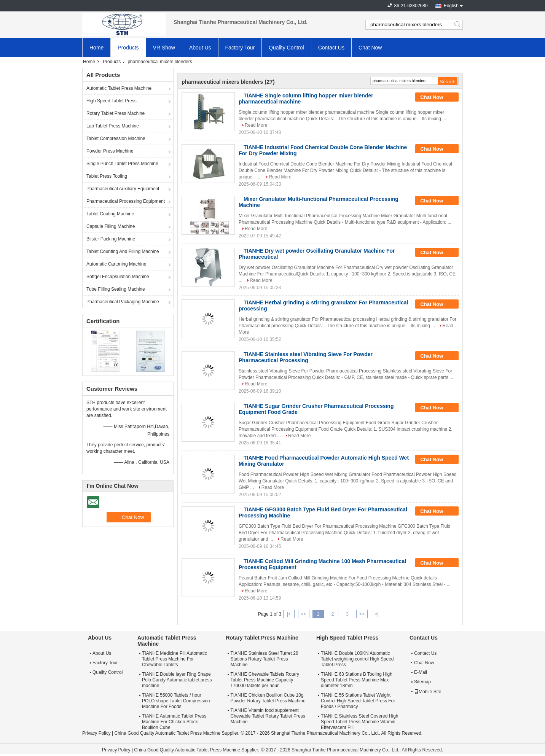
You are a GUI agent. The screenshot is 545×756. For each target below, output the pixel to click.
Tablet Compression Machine (116, 138)
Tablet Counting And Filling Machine (123, 251)
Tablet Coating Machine (110, 214)
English (451, 6)
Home (96, 48)
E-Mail (421, 672)
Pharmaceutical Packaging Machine (123, 302)
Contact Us (331, 48)
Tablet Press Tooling (107, 176)
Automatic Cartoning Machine (116, 264)
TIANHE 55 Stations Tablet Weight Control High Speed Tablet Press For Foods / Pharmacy (358, 701)
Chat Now (370, 48)
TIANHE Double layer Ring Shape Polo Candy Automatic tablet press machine (177, 680)
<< (303, 614)
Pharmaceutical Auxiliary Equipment (123, 189)
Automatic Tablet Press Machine (119, 88)
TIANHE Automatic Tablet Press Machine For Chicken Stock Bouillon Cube (174, 722)
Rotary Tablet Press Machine (116, 113)
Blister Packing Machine (111, 239)
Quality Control (286, 48)
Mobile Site (428, 692)
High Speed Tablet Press (112, 101)
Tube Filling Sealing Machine (116, 289)
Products (128, 48)
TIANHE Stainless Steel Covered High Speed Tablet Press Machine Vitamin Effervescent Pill (359, 722)
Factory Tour (240, 48)
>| (376, 614)
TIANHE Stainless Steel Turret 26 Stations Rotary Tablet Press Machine (264, 659)
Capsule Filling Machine (111, 226)
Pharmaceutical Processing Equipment (126, 201)
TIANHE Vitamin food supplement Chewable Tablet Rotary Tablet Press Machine (268, 716)
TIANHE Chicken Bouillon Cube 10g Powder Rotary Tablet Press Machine (268, 698)
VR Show (164, 48)
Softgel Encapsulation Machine (118, 277)
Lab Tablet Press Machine (113, 126)
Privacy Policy (96, 733)
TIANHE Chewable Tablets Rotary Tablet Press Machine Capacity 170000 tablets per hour (265, 680)
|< (289, 614)
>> (362, 614)
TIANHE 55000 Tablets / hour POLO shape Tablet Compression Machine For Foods (176, 701)
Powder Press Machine (110, 151)
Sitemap (422, 682)
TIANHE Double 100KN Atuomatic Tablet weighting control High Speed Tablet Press (357, 659)
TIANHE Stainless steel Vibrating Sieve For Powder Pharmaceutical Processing (306, 357)
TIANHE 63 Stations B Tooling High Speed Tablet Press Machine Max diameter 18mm (357, 680)
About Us (200, 48)
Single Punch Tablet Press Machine (122, 164)
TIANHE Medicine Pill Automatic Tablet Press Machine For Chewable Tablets (174, 659)
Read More (256, 125)
